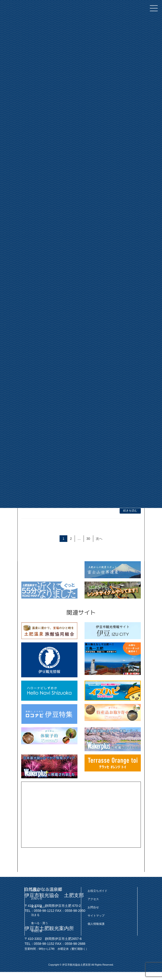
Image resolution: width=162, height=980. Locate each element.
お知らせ (37, 899)
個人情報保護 (96, 924)
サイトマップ (96, 916)
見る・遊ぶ (38, 907)
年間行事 (37, 931)
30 (88, 539)
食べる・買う (40, 923)
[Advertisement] (81, 815)
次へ (99, 539)
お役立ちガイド (97, 891)
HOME (35, 891)
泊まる (35, 915)
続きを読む (130, 511)
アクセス (93, 899)
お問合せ (93, 907)
